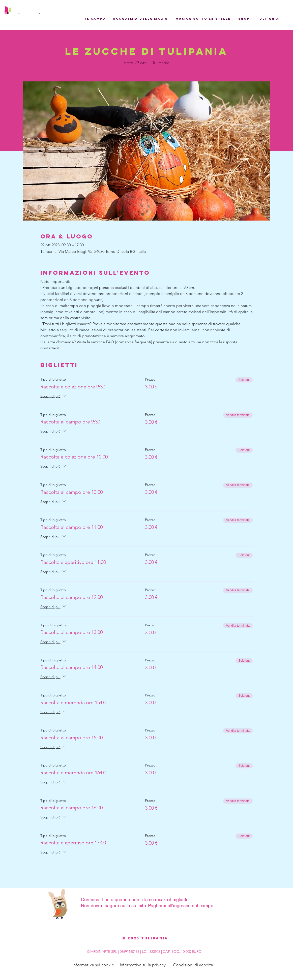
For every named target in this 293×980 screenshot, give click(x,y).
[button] (95, 19)
